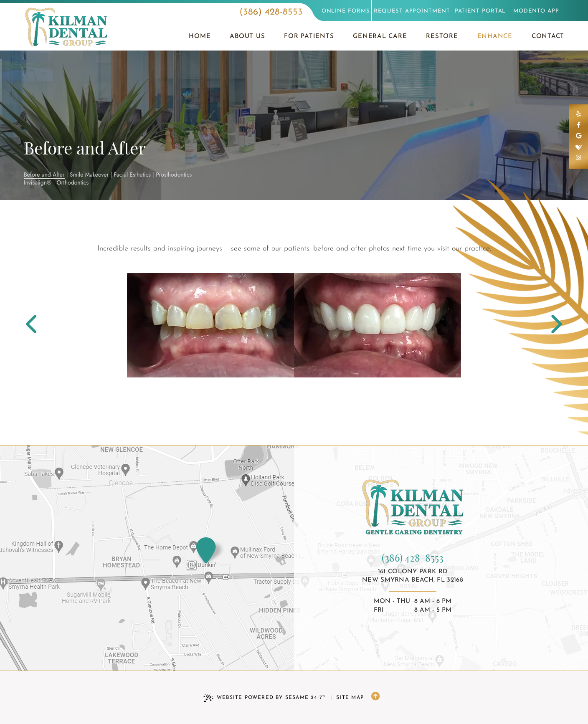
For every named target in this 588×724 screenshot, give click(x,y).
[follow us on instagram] (578, 158)
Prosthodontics (174, 175)
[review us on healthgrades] (578, 147)
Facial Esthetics (132, 175)
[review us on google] (578, 137)
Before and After (44, 175)
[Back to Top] (375, 698)
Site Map (350, 698)
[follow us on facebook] (578, 126)
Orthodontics (73, 183)
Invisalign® (38, 183)
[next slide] (553, 325)
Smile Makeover (89, 175)
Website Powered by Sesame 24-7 (265, 698)
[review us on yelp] (578, 115)
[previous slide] (35, 325)
